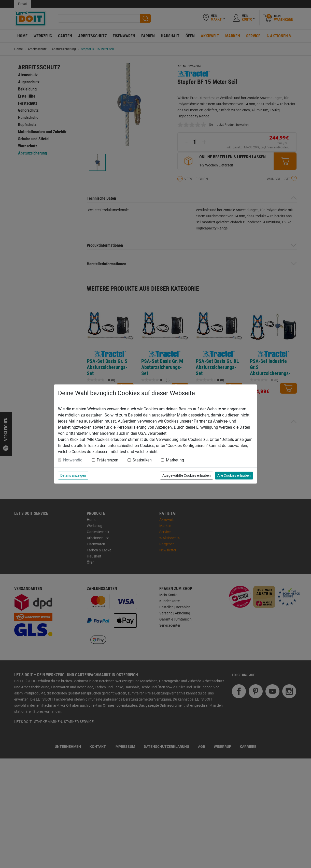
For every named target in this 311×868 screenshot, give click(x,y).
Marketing (175, 460)
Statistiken (142, 460)
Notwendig (73, 460)
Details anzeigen (73, 475)
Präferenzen (108, 460)
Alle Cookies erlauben (234, 475)
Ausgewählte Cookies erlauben (187, 475)
